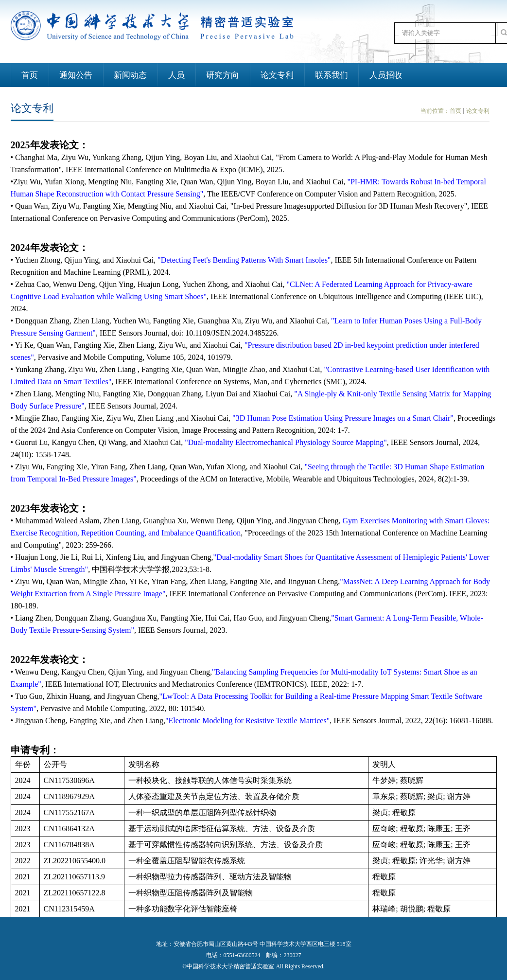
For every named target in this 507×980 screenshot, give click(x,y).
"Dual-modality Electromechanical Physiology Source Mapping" (286, 442)
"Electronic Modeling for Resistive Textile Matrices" (247, 721)
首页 (455, 111)
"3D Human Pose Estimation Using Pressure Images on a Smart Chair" (343, 418)
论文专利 (478, 111)
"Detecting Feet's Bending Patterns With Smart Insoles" (244, 260)
